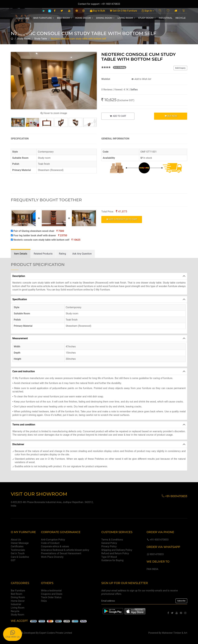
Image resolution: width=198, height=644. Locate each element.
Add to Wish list (141, 79)
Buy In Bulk (97, 11)
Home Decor (84, 18)
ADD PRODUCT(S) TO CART (122, 219)
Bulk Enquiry (180, 68)
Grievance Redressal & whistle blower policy (65, 550)
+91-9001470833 (157, 540)
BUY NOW (171, 116)
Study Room (147, 18)
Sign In (148, 11)
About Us (16, 540)
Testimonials (18, 550)
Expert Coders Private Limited (56, 633)
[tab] (21, 254)
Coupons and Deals (52, 594)
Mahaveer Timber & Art (175, 633)
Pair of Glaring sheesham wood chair (37, 231)
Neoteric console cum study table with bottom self (46, 240)
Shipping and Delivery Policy (117, 550)
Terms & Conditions (112, 540)
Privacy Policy (109, 546)
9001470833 (155, 554)
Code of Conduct (50, 543)
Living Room (126, 18)
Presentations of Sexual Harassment (61, 553)
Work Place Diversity (52, 557)
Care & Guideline (20, 557)
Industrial (166, 18)
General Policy (109, 543)
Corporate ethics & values (55, 546)
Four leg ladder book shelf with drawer (39, 235)
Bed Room (65, 18)
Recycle (181, 18)
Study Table (41, 39)
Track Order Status (51, 597)
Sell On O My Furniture (123, 11)
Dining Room (105, 18)
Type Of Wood (109, 557)
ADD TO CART (118, 116)
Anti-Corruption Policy (53, 540)
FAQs (44, 601)
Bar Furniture (44, 18)
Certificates (17, 546)
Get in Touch (18, 553)
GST (13, 560)
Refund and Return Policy (115, 553)
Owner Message (20, 543)
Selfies (134, 90)
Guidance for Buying (112, 560)
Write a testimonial (51, 591)
